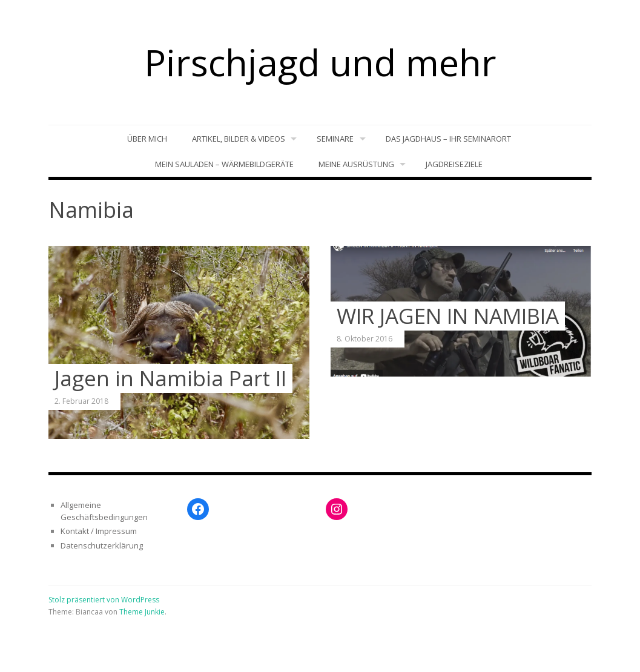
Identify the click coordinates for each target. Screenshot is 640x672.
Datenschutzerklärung (102, 545)
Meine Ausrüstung (356, 164)
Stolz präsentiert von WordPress (104, 600)
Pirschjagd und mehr (320, 62)
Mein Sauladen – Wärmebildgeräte (224, 164)
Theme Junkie (142, 612)
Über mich (147, 139)
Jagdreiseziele (454, 164)
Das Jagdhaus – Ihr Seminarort (448, 139)
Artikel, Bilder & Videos (239, 139)
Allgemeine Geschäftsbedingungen (104, 511)
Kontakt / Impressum (99, 531)
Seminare (335, 139)
